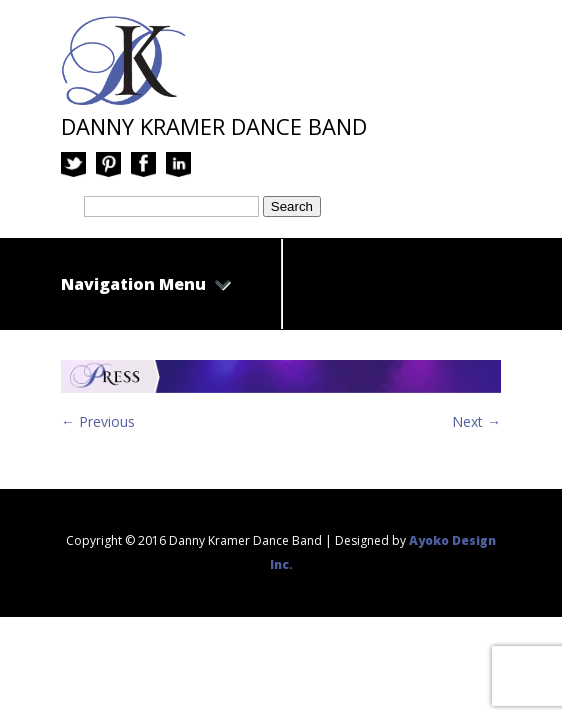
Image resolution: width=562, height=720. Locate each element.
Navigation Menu (146, 284)
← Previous (98, 421)
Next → (476, 421)
